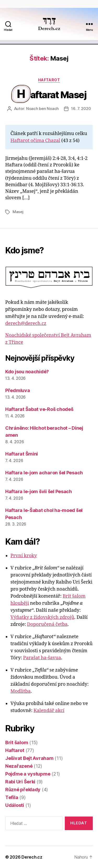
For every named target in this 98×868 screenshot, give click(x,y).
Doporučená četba (47, 624)
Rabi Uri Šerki (20, 782)
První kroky (24, 556)
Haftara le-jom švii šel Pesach (39, 491)
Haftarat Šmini (22, 454)
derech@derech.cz (26, 324)
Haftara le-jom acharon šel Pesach (44, 473)
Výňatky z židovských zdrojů (42, 617)
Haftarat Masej (52, 95)
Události (15, 805)
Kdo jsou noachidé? (27, 372)
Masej (18, 212)
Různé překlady (23, 790)
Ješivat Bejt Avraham (29, 758)
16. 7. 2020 (81, 109)
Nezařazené (19, 766)
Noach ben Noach (42, 109)
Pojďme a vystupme (28, 774)
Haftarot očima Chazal (35, 141)
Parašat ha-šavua (42, 658)
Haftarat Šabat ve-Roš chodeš (39, 409)
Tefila (12, 797)
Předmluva (18, 390)
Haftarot (49, 80)
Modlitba (21, 691)
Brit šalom (17, 742)
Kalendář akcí (49, 711)
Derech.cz (32, 857)
